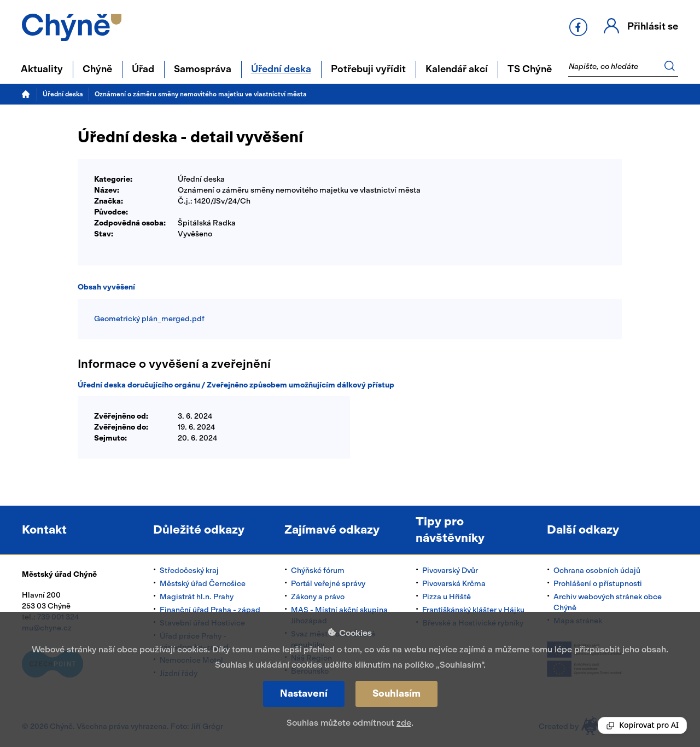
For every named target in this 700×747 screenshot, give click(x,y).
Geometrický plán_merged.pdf (149, 319)
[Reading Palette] (642, 725)
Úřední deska (63, 94)
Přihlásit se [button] (653, 26)
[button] (641, 27)
